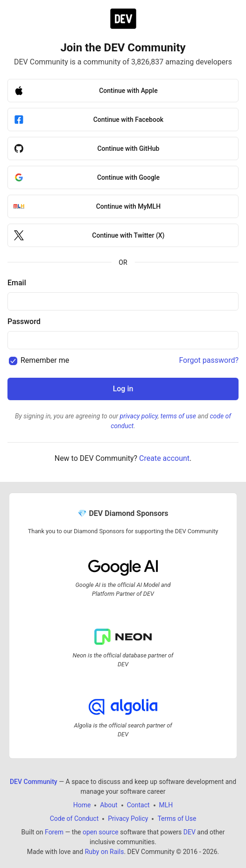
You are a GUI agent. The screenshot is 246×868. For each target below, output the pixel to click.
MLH (166, 805)
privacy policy (139, 416)
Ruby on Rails (105, 852)
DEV (190, 832)
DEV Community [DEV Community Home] (34, 782)
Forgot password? (209, 360)
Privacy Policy (128, 819)
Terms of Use (177, 819)
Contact (138, 805)
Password (24, 321)
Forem (54, 832)
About (109, 805)
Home (82, 805)
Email (17, 283)
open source (101, 832)
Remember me (45, 360)
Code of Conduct (74, 819)
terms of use (178, 416)
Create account (164, 458)
